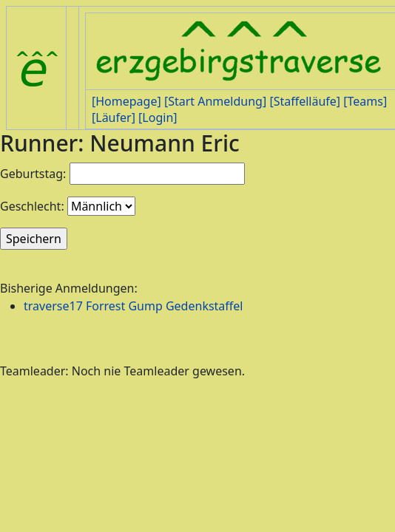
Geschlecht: (32, 206)
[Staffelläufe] (305, 101)
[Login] (158, 117)
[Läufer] (114, 117)
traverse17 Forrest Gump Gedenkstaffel (134, 306)
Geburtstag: (33, 174)
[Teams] (365, 101)
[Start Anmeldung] (215, 101)
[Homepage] (126, 101)
